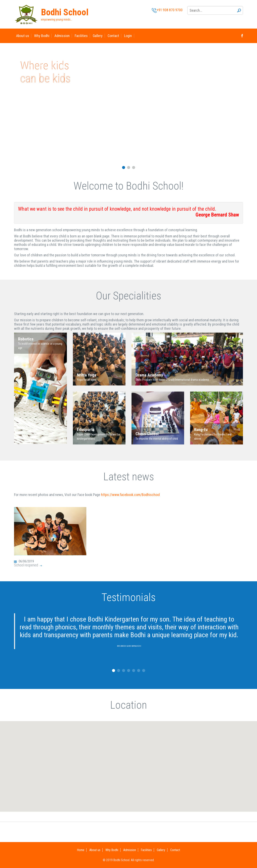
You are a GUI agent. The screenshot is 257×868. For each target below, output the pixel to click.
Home (81, 850)
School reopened (26, 565)
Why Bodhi (42, 36)
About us (23, 36)
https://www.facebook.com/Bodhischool (130, 495)
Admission (62, 36)
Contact (113, 36)
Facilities (81, 36)
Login (128, 36)
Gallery (98, 36)
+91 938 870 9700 (167, 10)
